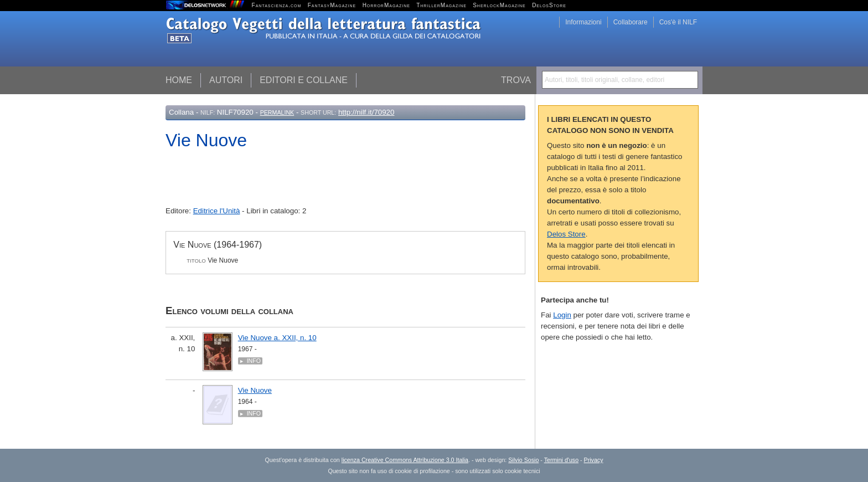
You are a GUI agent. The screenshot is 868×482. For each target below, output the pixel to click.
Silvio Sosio (523, 460)
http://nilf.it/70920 (366, 112)
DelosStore (549, 5)
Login (562, 315)
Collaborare (631, 22)
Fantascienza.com (277, 5)
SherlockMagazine (499, 5)
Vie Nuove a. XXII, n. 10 (277, 338)
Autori (226, 80)
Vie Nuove (255, 390)
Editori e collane (304, 80)
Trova (516, 80)
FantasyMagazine (332, 5)
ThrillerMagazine (441, 5)
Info (254, 361)
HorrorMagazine (386, 5)
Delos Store (566, 234)
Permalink (277, 112)
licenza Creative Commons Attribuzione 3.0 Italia (405, 460)
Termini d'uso (561, 460)
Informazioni (583, 22)
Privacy (594, 460)
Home (179, 80)
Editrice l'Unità (217, 211)
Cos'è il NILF (678, 22)
